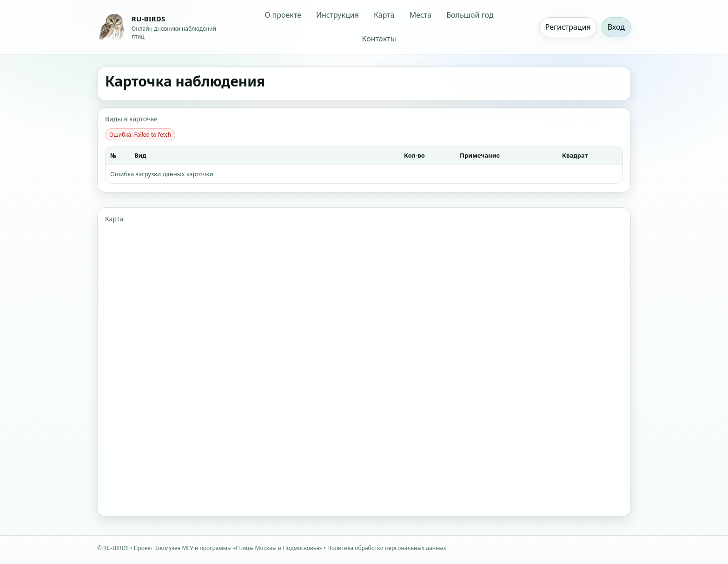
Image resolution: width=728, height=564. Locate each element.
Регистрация (568, 27)
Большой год (470, 15)
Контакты (379, 39)
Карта (384, 15)
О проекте (283, 15)
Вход (616, 27)
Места (421, 15)
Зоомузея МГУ (174, 548)
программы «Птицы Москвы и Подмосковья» (261, 548)
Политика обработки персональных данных (387, 548)
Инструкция (338, 15)
